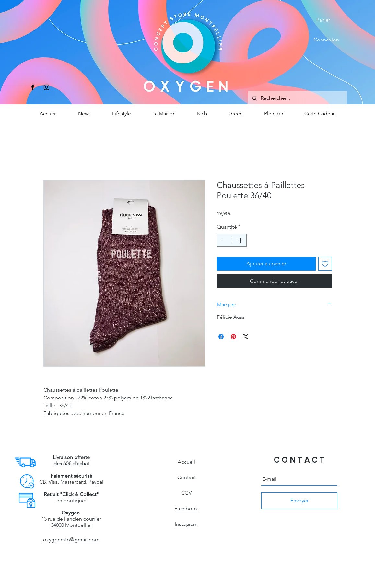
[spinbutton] (232, 240)
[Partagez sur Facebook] (221, 337)
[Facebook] (33, 87)
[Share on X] (246, 337)
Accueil (186, 462)
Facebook (186, 508)
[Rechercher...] (297, 98)
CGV (186, 493)
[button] (328, 20)
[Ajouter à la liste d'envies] (325, 264)
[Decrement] (222, 240)
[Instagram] (47, 87)
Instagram (186, 524)
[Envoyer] (299, 501)
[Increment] (241, 240)
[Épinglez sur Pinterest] (233, 337)
